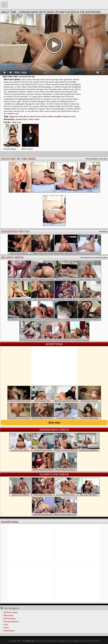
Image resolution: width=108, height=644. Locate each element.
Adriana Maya (21, 119)
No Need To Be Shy (27, 77)
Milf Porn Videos (11, 612)
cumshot (50, 116)
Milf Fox (54, 5)
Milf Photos (9, 615)
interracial (41, 116)
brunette (66, 116)
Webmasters (9, 631)
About (6, 628)
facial (73, 116)
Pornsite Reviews (11, 622)
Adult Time (9, 12)
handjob (58, 116)
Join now (54, 423)
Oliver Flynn (34, 119)
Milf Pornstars (10, 619)
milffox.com (29, 641)
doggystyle (14, 116)
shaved (33, 116)
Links (6, 625)
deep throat (24, 116)
